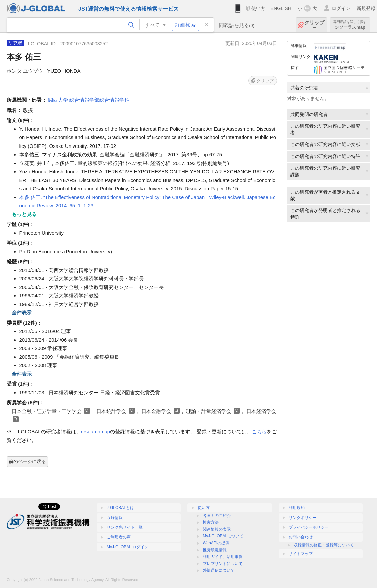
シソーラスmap (350, 25)
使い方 (258, 8)
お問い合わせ (301, 537)
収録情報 (115, 518)
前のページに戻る (27, 461)
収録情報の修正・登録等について (324, 545)
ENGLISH (281, 8)
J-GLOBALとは (120, 508)
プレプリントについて (223, 564)
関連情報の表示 (217, 529)
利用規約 (297, 508)
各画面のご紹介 (217, 516)
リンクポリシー (303, 518)
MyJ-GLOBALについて (223, 536)
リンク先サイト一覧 (125, 527)
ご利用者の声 (119, 537)
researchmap (96, 432)
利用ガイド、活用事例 (223, 557)
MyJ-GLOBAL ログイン (128, 547)
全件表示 (22, 313)
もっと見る (24, 214)
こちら (259, 432)
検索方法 (211, 522)
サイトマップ (301, 554)
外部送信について (219, 570)
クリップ (314, 25)
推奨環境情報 (215, 550)
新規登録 (366, 8)
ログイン (341, 8)
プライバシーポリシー (309, 527)
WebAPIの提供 (216, 543)
